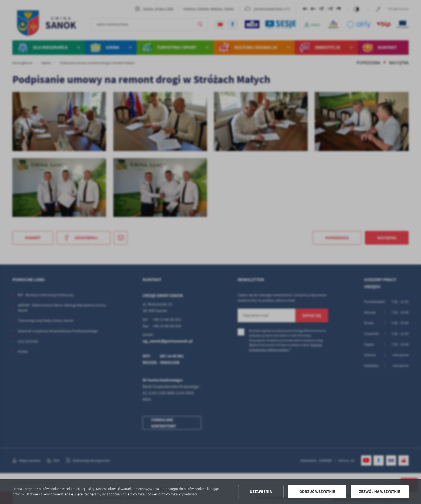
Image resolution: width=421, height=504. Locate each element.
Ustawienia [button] (261, 492)
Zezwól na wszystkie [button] (380, 492)
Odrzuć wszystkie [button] (317, 492)
